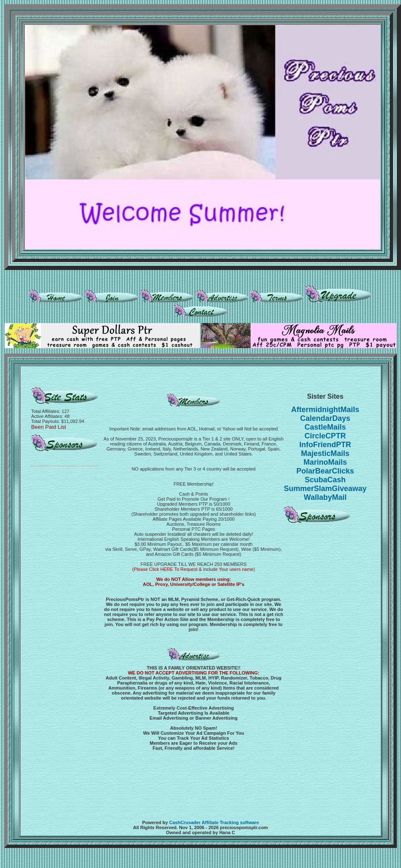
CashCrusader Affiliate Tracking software (214, 822)
